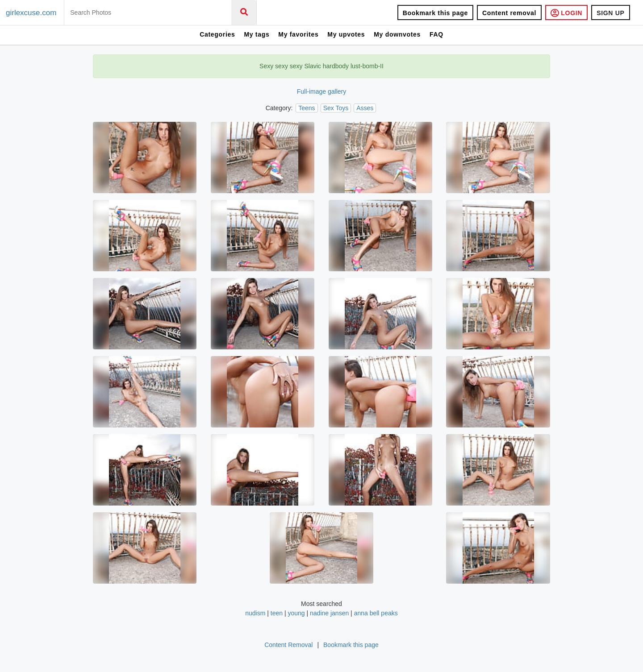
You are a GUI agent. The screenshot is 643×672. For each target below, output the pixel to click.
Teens (307, 108)
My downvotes (397, 34)
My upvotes (346, 34)
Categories (217, 34)
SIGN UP (610, 13)
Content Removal (288, 645)
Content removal (509, 13)
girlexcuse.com (31, 13)
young (296, 613)
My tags (257, 34)
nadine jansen (329, 613)
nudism (255, 613)
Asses (365, 108)
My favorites (298, 34)
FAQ (436, 34)
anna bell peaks (376, 613)
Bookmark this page (435, 13)
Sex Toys (336, 108)
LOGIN (566, 13)
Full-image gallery (321, 91)
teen (277, 613)
